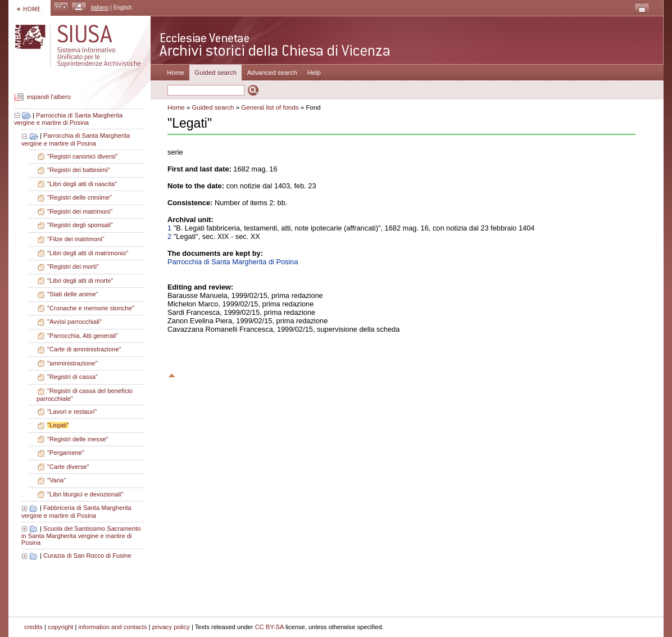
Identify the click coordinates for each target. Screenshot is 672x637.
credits (33, 627)
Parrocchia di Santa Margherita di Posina (233, 262)
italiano (100, 8)
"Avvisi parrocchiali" (74, 322)
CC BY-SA (269, 627)
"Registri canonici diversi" (82, 156)
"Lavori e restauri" (72, 412)
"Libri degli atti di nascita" (82, 184)
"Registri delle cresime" (80, 197)
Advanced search (272, 73)
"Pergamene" (66, 453)
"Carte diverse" (68, 467)
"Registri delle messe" (78, 439)
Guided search (213, 107)
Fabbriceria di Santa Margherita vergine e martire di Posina (76, 512)
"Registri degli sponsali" (80, 225)
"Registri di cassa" (72, 377)
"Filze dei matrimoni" (76, 239)
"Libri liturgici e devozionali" (85, 494)
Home (176, 73)
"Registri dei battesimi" (79, 170)
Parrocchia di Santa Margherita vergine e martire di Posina (68, 119)
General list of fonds (270, 107)
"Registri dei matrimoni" (80, 211)
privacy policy (171, 627)
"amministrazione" (72, 363)
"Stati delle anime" (73, 294)
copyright (60, 627)
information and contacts (113, 627)
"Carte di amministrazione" (84, 349)
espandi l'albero (49, 97)
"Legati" (58, 425)
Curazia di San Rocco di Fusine (87, 555)
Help (314, 73)
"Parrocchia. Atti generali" (83, 336)
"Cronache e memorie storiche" (91, 308)
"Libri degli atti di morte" (80, 281)
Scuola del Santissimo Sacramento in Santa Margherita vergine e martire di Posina (81, 536)
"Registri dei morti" (73, 266)
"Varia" (56, 480)
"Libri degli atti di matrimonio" (88, 253)
